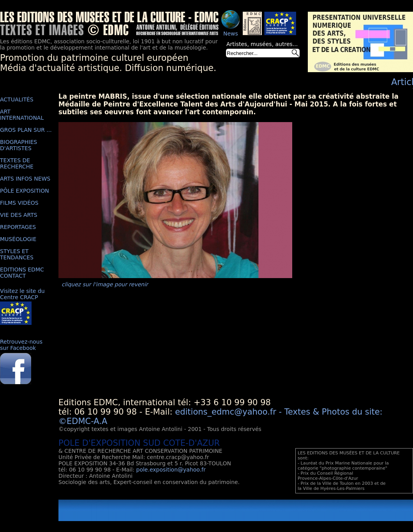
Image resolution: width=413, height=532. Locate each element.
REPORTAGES (18, 227)
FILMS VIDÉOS (19, 203)
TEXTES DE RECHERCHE (17, 163)
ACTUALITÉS (17, 99)
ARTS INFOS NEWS (25, 179)
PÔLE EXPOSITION (25, 191)
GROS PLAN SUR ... (26, 130)
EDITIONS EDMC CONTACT (22, 273)
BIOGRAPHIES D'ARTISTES (19, 145)
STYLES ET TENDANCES (17, 254)
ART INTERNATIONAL (22, 115)
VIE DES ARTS (19, 215)
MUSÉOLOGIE (18, 239)
